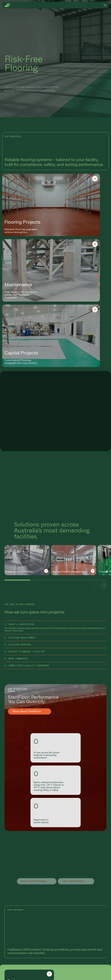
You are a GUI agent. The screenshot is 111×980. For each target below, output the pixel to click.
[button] (96, 586)
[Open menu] (105, 5)
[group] (27, 560)
